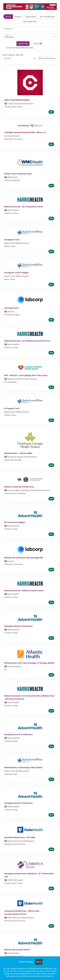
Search (8, 17)
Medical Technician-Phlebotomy (19, 487)
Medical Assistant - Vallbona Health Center (24, 590)
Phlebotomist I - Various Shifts (18, 453)
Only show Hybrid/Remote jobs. (20, 48)
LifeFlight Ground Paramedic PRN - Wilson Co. (25, 132)
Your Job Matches (47, 17)
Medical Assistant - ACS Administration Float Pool (27, 341)
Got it (39, 962)
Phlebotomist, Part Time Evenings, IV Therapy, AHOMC (29, 663)
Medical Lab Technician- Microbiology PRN (24, 558)
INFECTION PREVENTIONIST (17, 100)
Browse (18, 17)
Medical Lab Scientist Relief (17, 950)
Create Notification (47, 58)
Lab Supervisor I (12, 308)
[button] (38, 44)
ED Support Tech (12, 240)
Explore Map (31, 17)
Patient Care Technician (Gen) (18, 174)
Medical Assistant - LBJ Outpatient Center (24, 207)
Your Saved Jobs (30, 21)
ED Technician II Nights (15, 522)
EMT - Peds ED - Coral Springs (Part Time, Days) (26, 375)
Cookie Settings (26, 962)
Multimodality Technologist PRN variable (23, 767)
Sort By (7, 58)
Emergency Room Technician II (18, 626)
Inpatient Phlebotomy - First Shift (20, 837)
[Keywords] (30, 29)
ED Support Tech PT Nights (17, 273)
